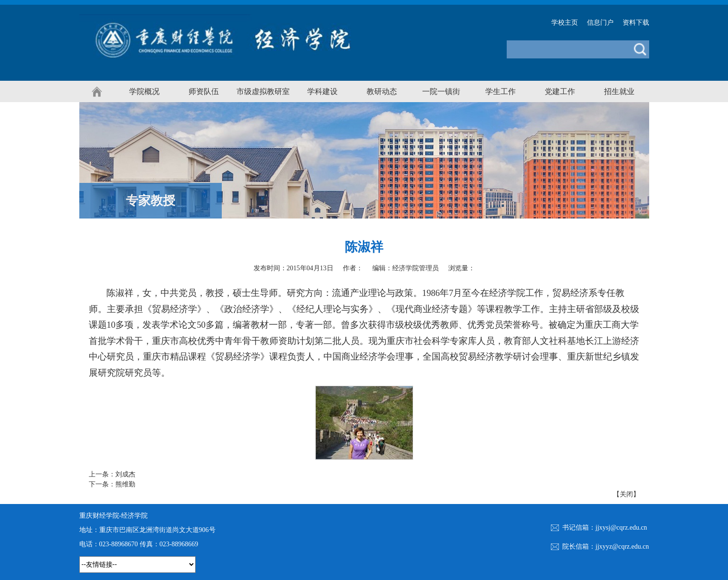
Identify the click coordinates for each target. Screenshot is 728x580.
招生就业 (619, 91)
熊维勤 (125, 484)
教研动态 (382, 91)
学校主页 (565, 23)
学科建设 (322, 91)
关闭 (626, 494)
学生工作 (501, 91)
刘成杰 (125, 474)
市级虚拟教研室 (263, 91)
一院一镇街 (441, 91)
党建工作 (560, 91)
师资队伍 (204, 91)
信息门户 (600, 23)
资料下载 (636, 23)
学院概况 (144, 91)
